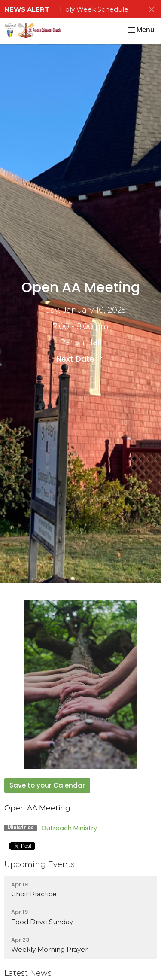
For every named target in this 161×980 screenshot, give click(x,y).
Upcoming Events (39, 864)
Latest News (28, 973)
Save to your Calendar (47, 785)
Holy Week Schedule (94, 9)
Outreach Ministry (69, 828)
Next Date (80, 359)
